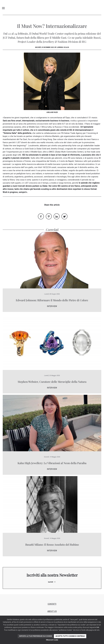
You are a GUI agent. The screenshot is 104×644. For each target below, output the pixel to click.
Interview (52, 306)
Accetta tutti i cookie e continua (70, 636)
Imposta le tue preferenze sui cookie (36, 636)
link (98, 627)
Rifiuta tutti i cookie (52, 640)
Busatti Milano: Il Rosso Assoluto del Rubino (52, 544)
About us (52, 611)
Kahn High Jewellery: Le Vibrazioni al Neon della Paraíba (52, 463)
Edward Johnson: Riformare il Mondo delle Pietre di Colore (52, 300)
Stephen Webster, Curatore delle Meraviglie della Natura (52, 382)
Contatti (52, 604)
